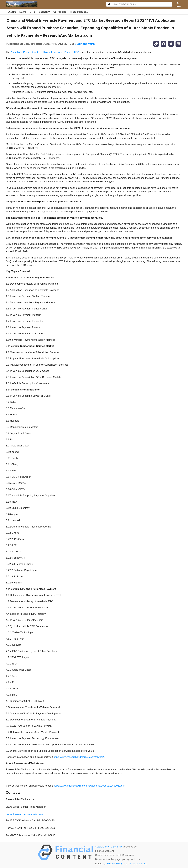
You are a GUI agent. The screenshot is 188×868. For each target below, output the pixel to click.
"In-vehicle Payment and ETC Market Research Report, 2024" (45, 52)
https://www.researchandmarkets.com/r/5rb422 (79, 757)
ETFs (32, 12)
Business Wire (85, 44)
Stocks (12, 12)
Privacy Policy (115, 863)
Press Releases (79, 12)
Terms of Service (138, 863)
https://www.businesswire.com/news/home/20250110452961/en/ (89, 786)
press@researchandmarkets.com (24, 814)
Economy (44, 12)
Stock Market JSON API (109, 847)
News (23, 12)
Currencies (60, 12)
